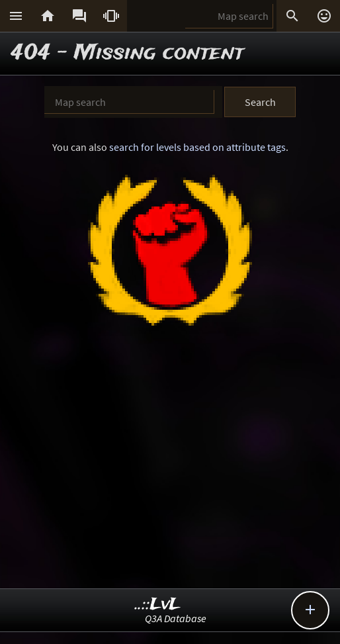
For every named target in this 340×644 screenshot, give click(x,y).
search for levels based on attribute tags (197, 147)
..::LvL (158, 605)
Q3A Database (176, 618)
